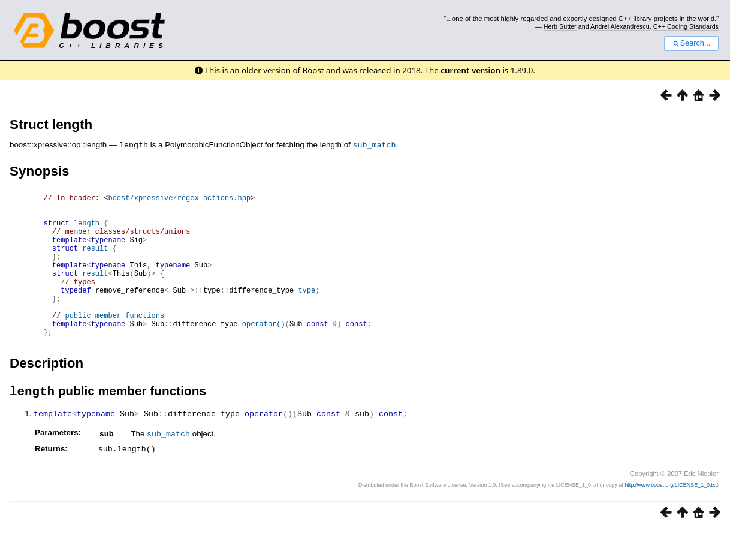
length (87, 229)
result (95, 260)
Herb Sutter (560, 26)
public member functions (114, 341)
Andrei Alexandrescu (620, 26)
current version (470, 70)
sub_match (375, 144)
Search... (691, 43)
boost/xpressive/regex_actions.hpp (179, 199)
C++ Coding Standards (686, 26)
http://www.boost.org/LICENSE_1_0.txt (671, 515)
